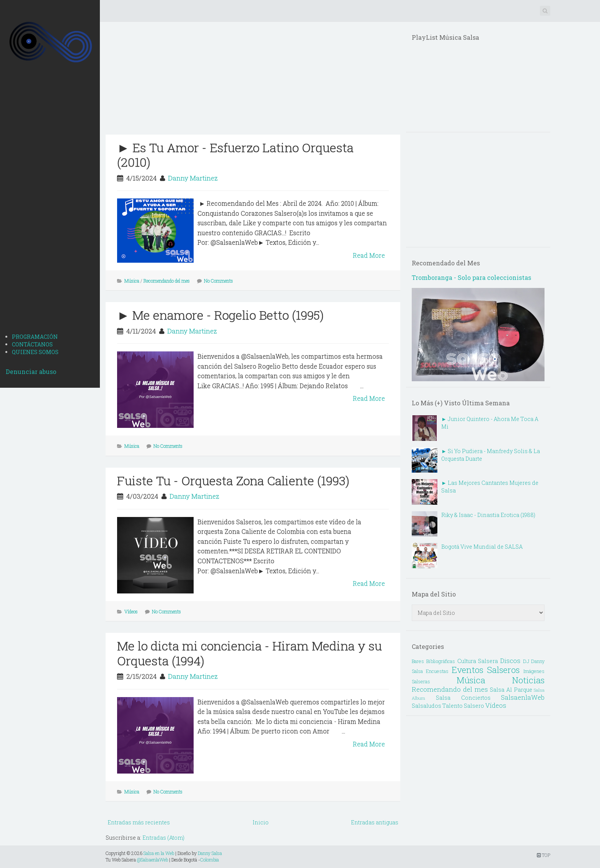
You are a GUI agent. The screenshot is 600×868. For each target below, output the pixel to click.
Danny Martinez (193, 178)
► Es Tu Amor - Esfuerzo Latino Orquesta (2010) (235, 155)
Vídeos (131, 611)
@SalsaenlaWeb (152, 860)
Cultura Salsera (478, 661)
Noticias (528, 680)
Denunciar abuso (31, 371)
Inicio (261, 822)
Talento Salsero (463, 706)
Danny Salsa (210, 853)
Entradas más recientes (139, 822)
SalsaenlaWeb (523, 697)
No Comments (218, 281)
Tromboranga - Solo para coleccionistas (471, 277)
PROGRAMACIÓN (35, 337)
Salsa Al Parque (511, 690)
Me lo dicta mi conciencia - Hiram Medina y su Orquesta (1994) (249, 653)
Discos (510, 661)
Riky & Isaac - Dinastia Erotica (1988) (488, 515)
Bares (418, 661)
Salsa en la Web (159, 853)
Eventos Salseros (486, 670)
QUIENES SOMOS (35, 352)
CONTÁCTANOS (32, 344)
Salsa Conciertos (463, 698)
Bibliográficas (441, 661)
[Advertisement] (50, 207)
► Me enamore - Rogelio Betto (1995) (220, 315)
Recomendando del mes (167, 281)
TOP (544, 855)
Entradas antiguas (375, 822)
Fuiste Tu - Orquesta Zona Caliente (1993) (233, 480)
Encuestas (437, 671)
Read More (369, 255)
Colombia (210, 860)
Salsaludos (426, 706)
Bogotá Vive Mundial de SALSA (482, 547)
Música (132, 281)
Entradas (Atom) (163, 838)
